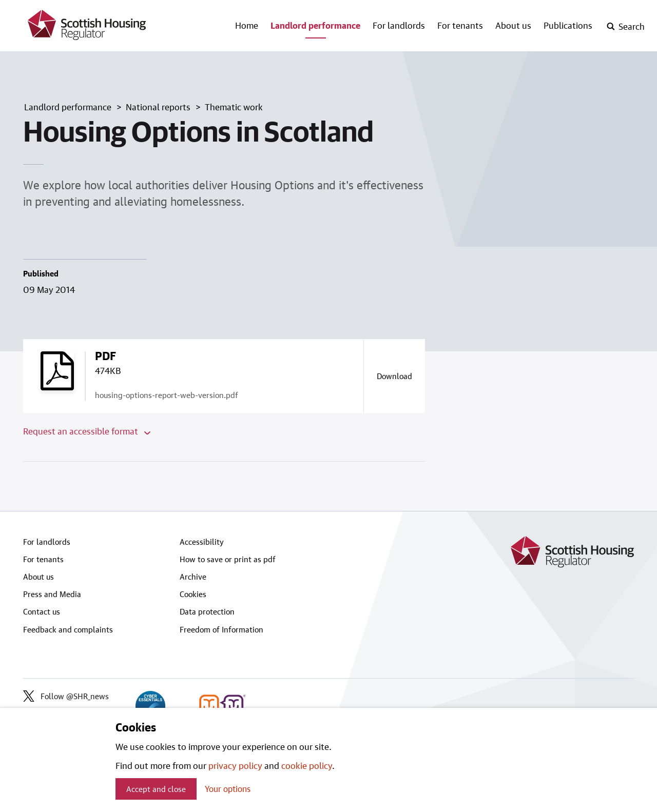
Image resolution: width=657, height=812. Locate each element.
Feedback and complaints (68, 629)
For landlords (399, 25)
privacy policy (235, 765)
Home (247, 25)
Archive (193, 577)
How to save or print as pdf (228, 559)
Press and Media (52, 594)
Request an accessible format (87, 431)
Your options (228, 789)
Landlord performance (315, 25)
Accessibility (202, 542)
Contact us (42, 611)
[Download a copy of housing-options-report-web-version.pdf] (394, 376)
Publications (568, 25)
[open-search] (625, 27)
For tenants (460, 25)
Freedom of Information (221, 629)
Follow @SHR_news (66, 696)
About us (513, 25)
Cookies (193, 594)
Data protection (207, 611)
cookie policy (307, 765)
